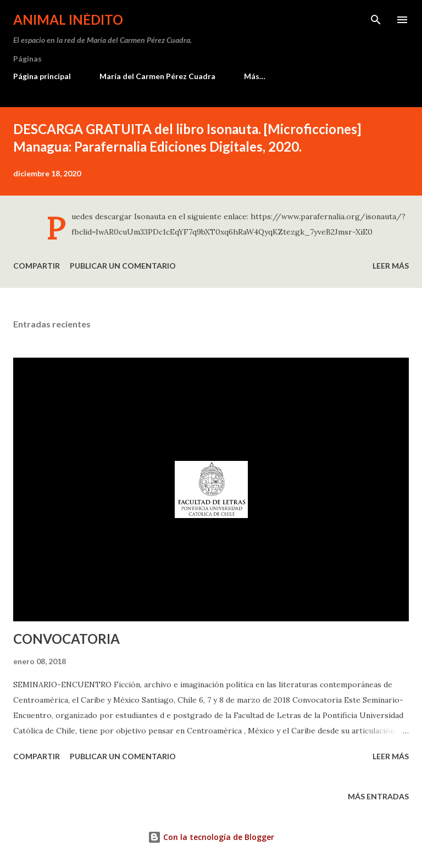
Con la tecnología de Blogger (211, 837)
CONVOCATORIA (66, 639)
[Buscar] (376, 20)
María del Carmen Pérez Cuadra (157, 76)
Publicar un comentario (123, 266)
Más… (255, 76)
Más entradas (378, 796)
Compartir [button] (37, 266)
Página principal (42, 76)
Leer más (391, 266)
